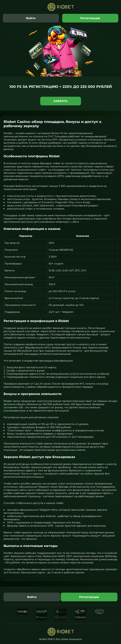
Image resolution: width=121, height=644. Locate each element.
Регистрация (90, 18)
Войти (31, 18)
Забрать (60, 101)
